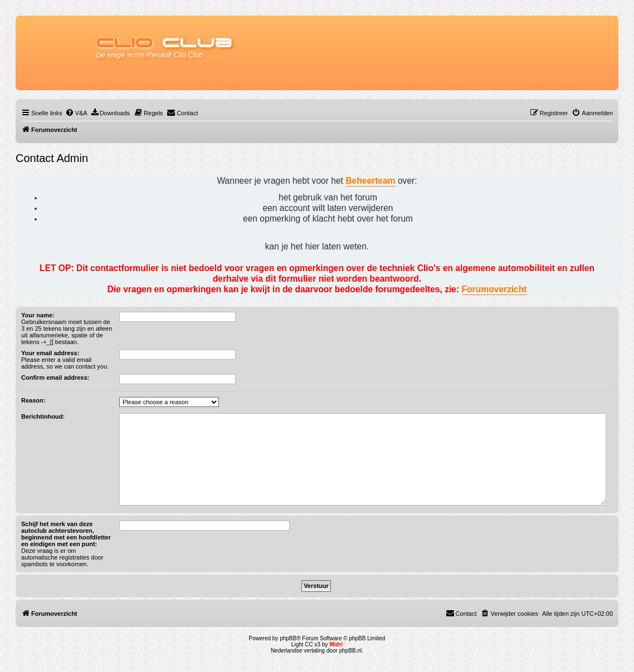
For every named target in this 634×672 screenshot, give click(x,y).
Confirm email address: (55, 377)
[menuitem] (76, 113)
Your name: (38, 315)
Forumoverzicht (494, 289)
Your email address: (50, 353)
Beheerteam (370, 181)
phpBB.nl (351, 651)
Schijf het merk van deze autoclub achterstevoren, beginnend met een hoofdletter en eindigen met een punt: (66, 534)
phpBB (288, 638)
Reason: (33, 400)
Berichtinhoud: (43, 416)
